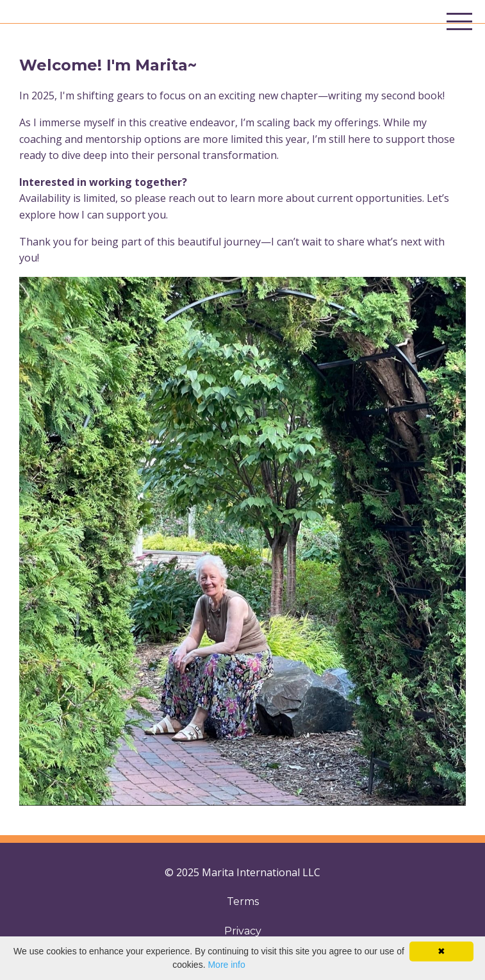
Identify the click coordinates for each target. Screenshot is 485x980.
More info (226, 965)
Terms (243, 901)
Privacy (243, 931)
